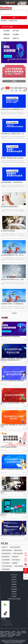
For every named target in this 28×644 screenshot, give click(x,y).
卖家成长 (14, 634)
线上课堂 (7, 31)
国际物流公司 (8, 631)
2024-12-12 (23, 138)
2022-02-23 (3, 428)
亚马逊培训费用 (6, 560)
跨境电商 (2, 634)
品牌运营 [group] (16, 89)
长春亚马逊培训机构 (19, 566)
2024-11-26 (23, 163)
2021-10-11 (3, 495)
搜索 (14, 18)
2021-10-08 (3, 517)
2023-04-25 (23, 211)
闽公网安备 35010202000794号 (11, 643)
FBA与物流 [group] (25, 89)
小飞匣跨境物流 (3, 635)
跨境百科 (7, 38)
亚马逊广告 (5, 547)
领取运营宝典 (13, 21)
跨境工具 (16, 38)
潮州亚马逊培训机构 (18, 553)
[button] (2, 89)
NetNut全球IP (10, 637)
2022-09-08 (3, 384)
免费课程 (14, 592)
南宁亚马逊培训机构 (7, 566)
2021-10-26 (3, 450)
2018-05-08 (23, 260)
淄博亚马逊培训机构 (7, 550)
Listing (3, 114)
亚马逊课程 (14, 589)
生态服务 (16, 34)
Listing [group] (8, 88)
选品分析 (19, 634)
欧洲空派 (24, 633)
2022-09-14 (3, 362)
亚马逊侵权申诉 (6, 557)
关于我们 (14, 577)
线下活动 (16, 31)
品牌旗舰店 (15, 563)
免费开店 (4, 21)
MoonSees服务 (7, 27)
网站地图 (20, 643)
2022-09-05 (3, 406)
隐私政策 (14, 584)
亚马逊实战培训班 (6, 553)
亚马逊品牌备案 (6, 569)
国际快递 (18, 635)
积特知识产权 (3, 637)
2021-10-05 (3, 539)
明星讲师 (7, 34)
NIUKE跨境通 (18, 633)
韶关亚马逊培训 (16, 560)
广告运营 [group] (12, 89)
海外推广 (14, 631)
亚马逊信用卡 (15, 557)
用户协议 (14, 582)
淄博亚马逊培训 (18, 550)
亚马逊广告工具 (3, 633)
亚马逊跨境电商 (11, 635)
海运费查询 (24, 631)
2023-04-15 (3, 340)
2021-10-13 (3, 473)
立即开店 (14, 81)
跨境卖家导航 (8, 634)
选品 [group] (3, 88)
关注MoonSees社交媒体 (14, 599)
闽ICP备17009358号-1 (20, 641)
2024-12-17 (23, 114)
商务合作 (14, 580)
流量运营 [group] (20, 89)
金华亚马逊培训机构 (15, 547)
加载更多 (14, 313)
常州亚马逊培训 (6, 563)
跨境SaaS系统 (11, 633)
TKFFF (18, 631)
